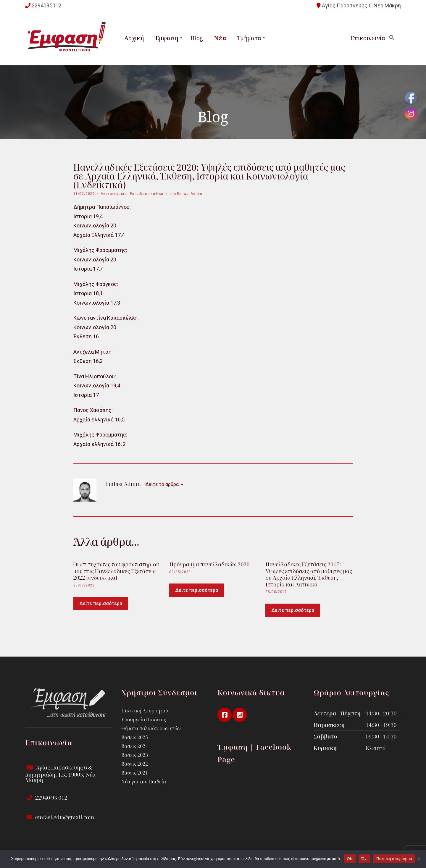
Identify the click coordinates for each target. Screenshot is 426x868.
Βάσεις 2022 (135, 764)
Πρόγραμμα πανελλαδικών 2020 (209, 564)
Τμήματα (249, 38)
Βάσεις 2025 (135, 737)
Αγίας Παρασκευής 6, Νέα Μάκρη (361, 5)
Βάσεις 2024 (135, 746)
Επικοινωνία (368, 38)
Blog (197, 38)
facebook (225, 715)
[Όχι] (419, 859)
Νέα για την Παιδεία (144, 782)
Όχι (365, 859)
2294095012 (46, 5)
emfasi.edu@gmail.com (60, 817)
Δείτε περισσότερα (101, 603)
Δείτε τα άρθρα (163, 484)
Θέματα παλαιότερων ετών (151, 728)
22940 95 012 (46, 798)
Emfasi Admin (189, 194)
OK (350, 859)
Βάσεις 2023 (135, 755)
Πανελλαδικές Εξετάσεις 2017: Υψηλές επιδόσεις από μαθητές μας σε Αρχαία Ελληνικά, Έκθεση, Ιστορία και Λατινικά (309, 574)
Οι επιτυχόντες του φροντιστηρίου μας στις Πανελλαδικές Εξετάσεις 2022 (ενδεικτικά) (116, 571)
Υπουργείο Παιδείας (144, 720)
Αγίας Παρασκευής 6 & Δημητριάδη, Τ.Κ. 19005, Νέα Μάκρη (60, 774)
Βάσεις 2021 (135, 773)
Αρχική (134, 38)
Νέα (220, 38)
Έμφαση (166, 38)
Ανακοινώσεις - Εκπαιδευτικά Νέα (132, 194)
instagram (240, 715)
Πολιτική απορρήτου (394, 859)
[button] (392, 38)
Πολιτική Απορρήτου (145, 711)
